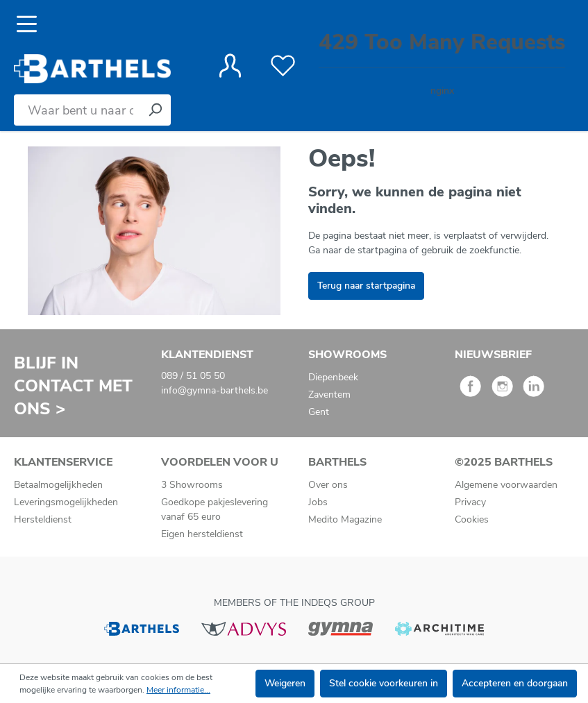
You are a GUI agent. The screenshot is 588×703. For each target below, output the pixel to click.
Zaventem (329, 395)
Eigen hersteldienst (202, 534)
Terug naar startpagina (366, 286)
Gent (319, 412)
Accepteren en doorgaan (515, 683)
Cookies (472, 519)
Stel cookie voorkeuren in (384, 683)
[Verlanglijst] (283, 66)
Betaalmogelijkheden (58, 485)
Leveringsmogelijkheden (66, 502)
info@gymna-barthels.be (215, 390)
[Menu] (31, 24)
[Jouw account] (230, 66)
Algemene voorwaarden (506, 485)
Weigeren (285, 683)
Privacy (470, 502)
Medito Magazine (345, 519)
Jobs (318, 502)
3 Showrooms (192, 485)
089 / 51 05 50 (193, 376)
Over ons (328, 485)
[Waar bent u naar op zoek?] (77, 110)
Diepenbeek (333, 377)
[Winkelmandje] (442, 66)
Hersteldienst (43, 519)
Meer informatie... (178, 690)
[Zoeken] (155, 110)
